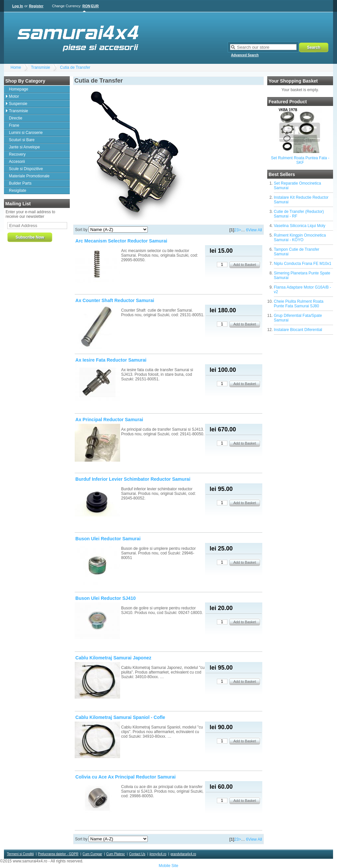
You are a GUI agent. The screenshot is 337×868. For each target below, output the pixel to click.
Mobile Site (168, 866)
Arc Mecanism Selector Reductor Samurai (121, 241)
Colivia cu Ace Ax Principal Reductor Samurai (126, 777)
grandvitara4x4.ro (183, 854)
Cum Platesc (116, 854)
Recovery (17, 154)
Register (36, 6)
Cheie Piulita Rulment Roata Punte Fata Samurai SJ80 (299, 304)
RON (86, 6)
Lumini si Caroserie (26, 133)
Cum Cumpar (92, 854)
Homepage (19, 89)
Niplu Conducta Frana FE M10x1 (303, 264)
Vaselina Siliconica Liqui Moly (300, 226)
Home (16, 67)
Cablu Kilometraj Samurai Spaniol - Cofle (120, 717)
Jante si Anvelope (24, 147)
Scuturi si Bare (22, 140)
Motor (14, 96)
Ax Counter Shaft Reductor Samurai (115, 300)
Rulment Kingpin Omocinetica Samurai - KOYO (300, 238)
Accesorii (17, 162)
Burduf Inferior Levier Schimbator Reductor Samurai (133, 479)
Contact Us (137, 854)
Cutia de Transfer (75, 67)
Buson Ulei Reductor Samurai (108, 539)
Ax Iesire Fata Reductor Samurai (111, 360)
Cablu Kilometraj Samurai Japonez (113, 658)
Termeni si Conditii (20, 854)
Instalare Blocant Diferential (298, 330)
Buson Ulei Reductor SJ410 (105, 598)
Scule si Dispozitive (26, 169)
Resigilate (18, 191)
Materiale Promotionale (29, 176)
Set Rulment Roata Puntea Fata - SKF (300, 160)
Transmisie (40, 67)
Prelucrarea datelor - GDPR (58, 854)
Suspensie (18, 104)
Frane (14, 125)
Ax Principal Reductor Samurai (109, 420)
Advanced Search (245, 55)
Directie (16, 118)
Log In (18, 6)
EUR (95, 6)
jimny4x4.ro (158, 854)
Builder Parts (20, 183)
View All (255, 230)
